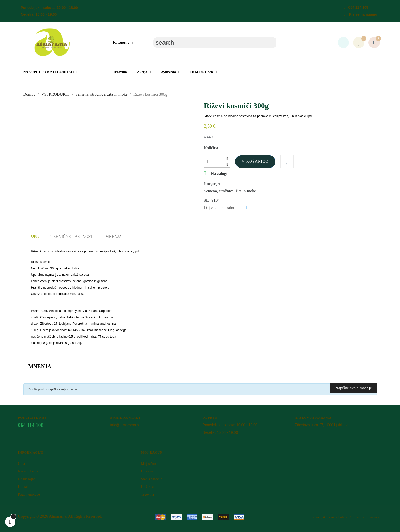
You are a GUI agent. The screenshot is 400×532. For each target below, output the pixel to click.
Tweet (246, 208)
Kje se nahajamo (363, 14)
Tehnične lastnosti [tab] (72, 236)
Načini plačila (28, 471)
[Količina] (214, 162)
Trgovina (147, 494)
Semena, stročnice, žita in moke (230, 191)
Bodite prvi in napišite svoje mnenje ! (54, 389)
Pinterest (252, 208)
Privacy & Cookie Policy (329, 517)
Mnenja (114, 236)
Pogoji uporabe (29, 494)
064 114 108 (358, 7)
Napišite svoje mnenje (353, 388)
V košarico (255, 161)
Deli (240, 208)
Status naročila (152, 479)
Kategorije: (212, 184)
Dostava (147, 471)
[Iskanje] (215, 43)
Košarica (147, 487)
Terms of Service (367, 517)
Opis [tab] (35, 236)
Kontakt (24, 487)
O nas (22, 464)
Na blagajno (27, 479)
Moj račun (148, 464)
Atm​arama (58, 516)
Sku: (207, 200)
